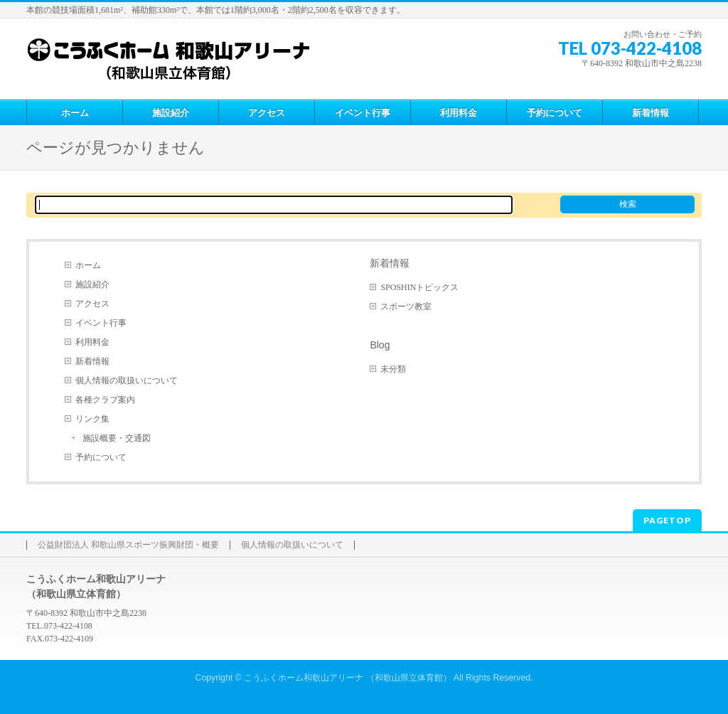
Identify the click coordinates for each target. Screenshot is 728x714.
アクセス (92, 304)
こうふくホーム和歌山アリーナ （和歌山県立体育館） (347, 678)
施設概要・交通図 (117, 438)
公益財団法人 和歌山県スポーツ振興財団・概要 (128, 545)
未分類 (393, 369)
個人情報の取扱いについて (127, 380)
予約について (101, 457)
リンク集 (92, 419)
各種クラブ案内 (105, 400)
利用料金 (92, 342)
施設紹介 (92, 284)
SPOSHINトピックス (419, 287)
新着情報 (92, 361)
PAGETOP (667, 520)
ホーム (88, 265)
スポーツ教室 (406, 307)
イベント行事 (101, 323)
